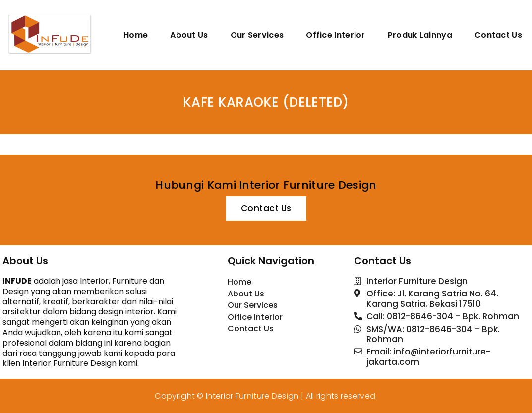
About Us (189, 35)
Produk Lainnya (420, 35)
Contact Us (498, 35)
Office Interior (336, 35)
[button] (266, 208)
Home (136, 35)
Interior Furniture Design (252, 396)
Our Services (257, 35)
